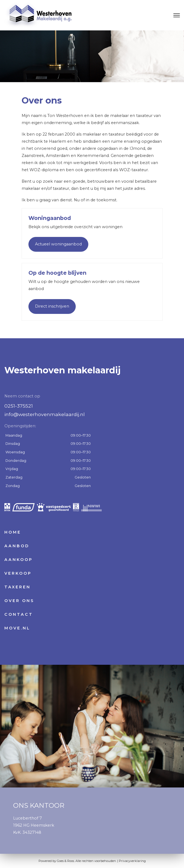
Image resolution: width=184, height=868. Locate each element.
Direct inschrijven (52, 306)
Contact (19, 614)
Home (13, 532)
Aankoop (19, 560)
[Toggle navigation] (176, 15)
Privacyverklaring (132, 861)
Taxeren (17, 587)
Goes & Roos (65, 861)
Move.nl (17, 628)
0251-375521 (19, 406)
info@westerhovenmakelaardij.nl (45, 414)
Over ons (19, 601)
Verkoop (18, 573)
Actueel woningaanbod (58, 244)
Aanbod (17, 546)
